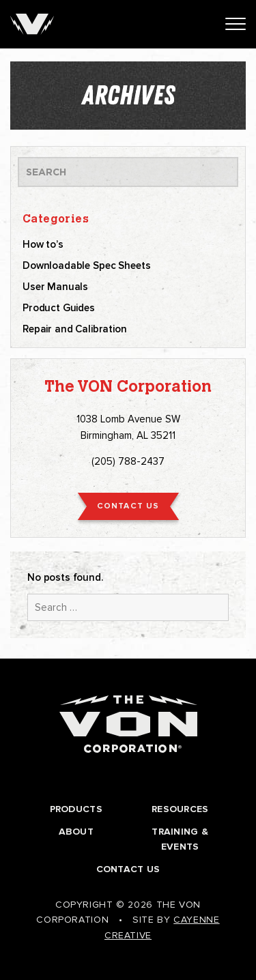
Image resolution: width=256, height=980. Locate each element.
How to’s (43, 244)
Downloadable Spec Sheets (86, 265)
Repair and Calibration (75, 329)
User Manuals (55, 287)
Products (76, 809)
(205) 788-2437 (128, 461)
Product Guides (59, 308)
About (76, 832)
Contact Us (128, 869)
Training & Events (180, 839)
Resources (180, 809)
